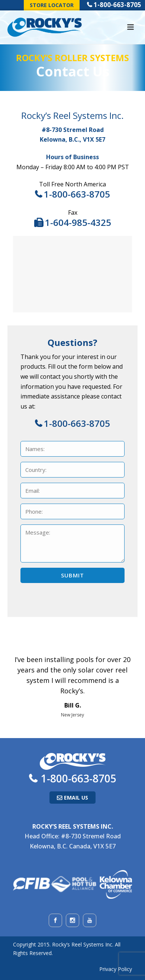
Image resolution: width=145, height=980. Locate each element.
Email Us (76, 798)
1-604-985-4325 (78, 222)
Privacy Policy (116, 969)
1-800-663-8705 (117, 5)
